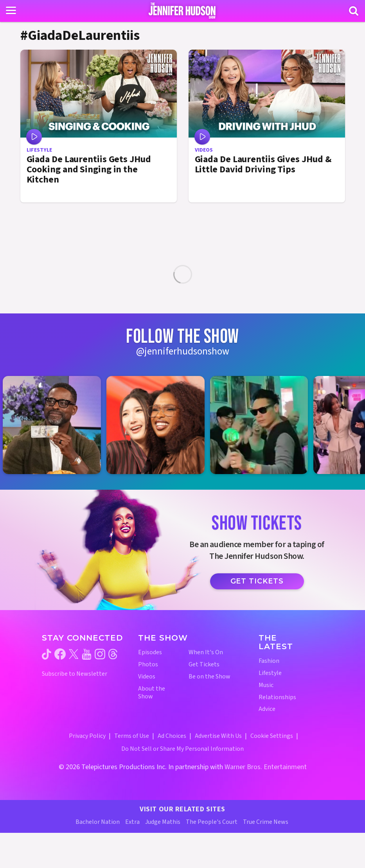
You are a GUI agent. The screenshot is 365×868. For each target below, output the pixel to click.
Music (266, 685)
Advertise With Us (218, 736)
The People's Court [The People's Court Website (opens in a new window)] (212, 822)
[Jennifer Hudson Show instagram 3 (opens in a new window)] (263, 425)
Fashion (269, 661)
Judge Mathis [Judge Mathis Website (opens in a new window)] (163, 822)
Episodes (150, 652)
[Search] (354, 11)
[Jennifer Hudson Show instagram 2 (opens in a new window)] (159, 425)
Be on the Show (209, 677)
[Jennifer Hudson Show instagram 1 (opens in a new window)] (56, 425)
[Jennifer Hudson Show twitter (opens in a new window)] (74, 654)
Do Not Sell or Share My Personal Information (182, 749)
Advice (267, 709)
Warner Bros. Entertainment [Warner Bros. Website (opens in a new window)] (266, 767)
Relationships (277, 697)
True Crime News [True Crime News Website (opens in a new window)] (266, 822)
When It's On (206, 652)
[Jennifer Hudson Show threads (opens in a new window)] (113, 654)
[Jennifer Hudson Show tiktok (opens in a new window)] (47, 654)
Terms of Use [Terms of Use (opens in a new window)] (132, 736)
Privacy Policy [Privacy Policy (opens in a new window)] (87, 736)
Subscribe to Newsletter (75, 674)
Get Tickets (257, 581)
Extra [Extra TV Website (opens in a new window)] (132, 822)
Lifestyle (270, 673)
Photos (148, 665)
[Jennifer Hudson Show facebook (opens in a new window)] (60, 654)
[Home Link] (182, 11)
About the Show (152, 693)
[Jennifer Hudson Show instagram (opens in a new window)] (100, 654)
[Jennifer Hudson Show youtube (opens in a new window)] (87, 654)
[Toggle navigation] (11, 11)
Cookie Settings (272, 736)
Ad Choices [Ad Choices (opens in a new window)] (172, 736)
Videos (147, 677)
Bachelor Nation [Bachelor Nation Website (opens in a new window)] (98, 822)
